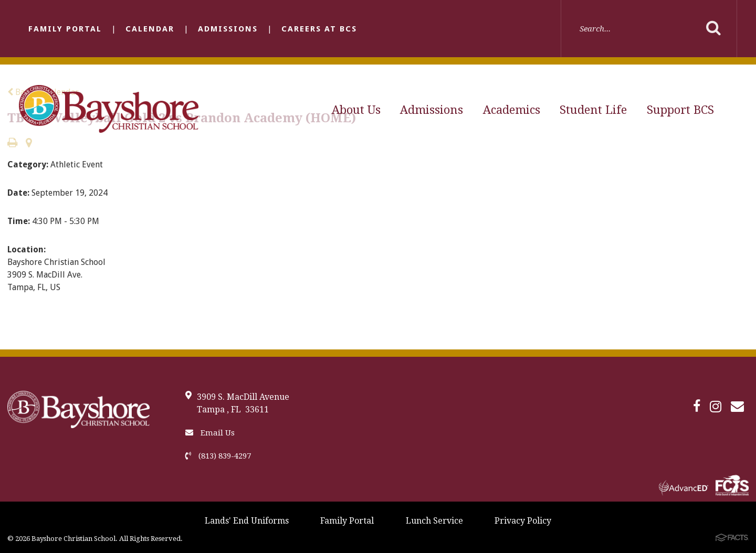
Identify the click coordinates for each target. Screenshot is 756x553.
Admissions (228, 29)
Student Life (593, 110)
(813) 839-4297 (218, 456)
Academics (512, 110)
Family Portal (65, 29)
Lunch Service (434, 521)
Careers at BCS (319, 29)
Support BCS (680, 110)
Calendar (150, 29)
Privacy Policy (523, 521)
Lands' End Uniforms (247, 521)
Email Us (210, 433)
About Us (356, 110)
